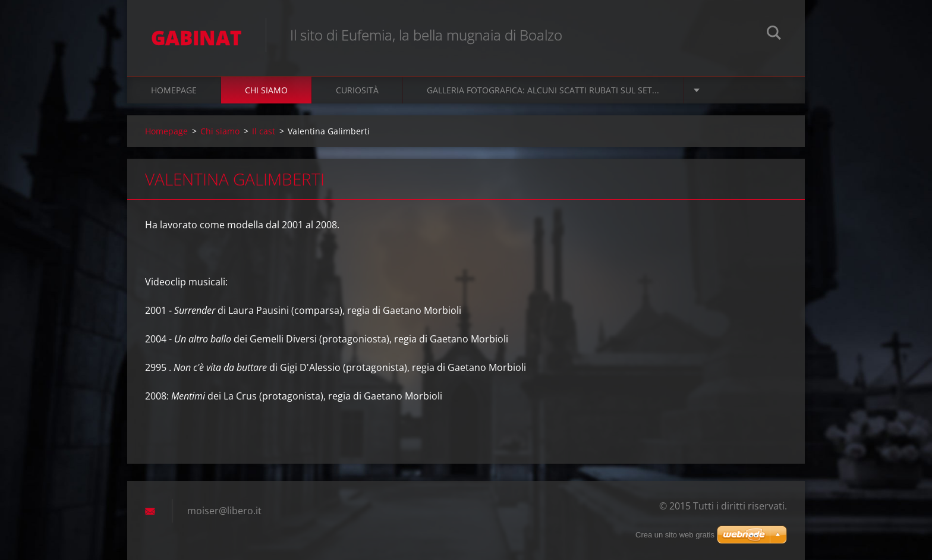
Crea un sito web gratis (675, 535)
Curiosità (357, 90)
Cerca (774, 34)
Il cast (264, 131)
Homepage (174, 90)
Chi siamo (266, 90)
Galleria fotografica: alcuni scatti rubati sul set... (543, 90)
